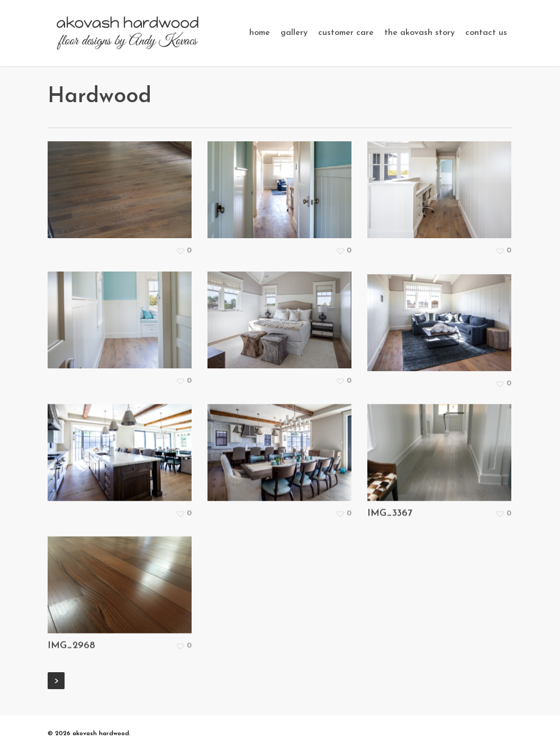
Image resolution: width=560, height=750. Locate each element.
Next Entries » (56, 681)
